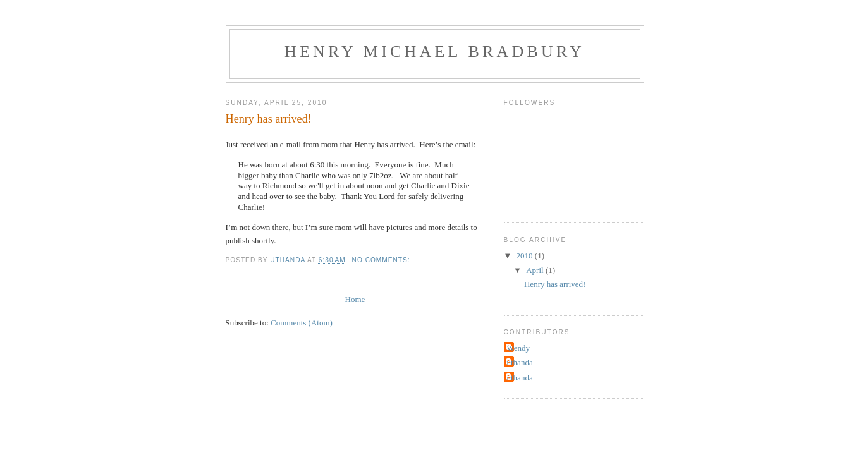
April (536, 270)
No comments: (382, 260)
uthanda (520, 362)
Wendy (519, 348)
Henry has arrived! (269, 119)
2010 (526, 256)
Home (355, 299)
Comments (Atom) (302, 323)
